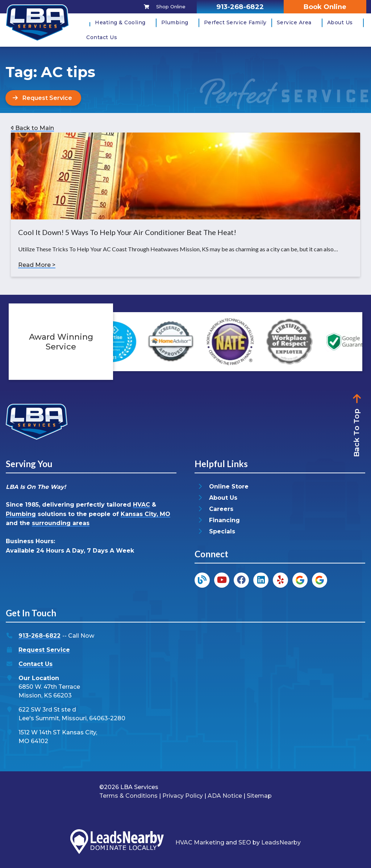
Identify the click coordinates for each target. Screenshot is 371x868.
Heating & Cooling (120, 22)
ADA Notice (225, 796)
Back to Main (32, 128)
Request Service (44, 650)
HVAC (141, 505)
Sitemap (259, 796)
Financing (224, 520)
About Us (340, 22)
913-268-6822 (39, 636)
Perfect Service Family (235, 22)
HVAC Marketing (200, 842)
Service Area (294, 22)
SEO (245, 842)
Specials (222, 531)
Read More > (37, 265)
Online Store (229, 487)
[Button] (43, 98)
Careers (221, 509)
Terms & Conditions (128, 796)
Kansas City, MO (145, 514)
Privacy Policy (183, 796)
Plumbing (175, 22)
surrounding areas (61, 523)
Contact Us (102, 37)
